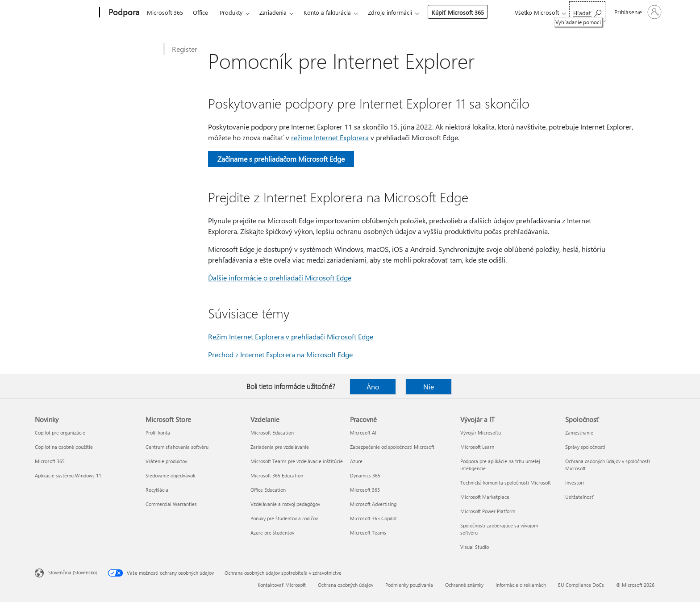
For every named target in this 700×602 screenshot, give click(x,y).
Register (185, 49)
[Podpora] (123, 13)
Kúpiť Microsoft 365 (458, 12)
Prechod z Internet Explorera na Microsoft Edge (280, 354)
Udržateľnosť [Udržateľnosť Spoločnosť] (579, 497)
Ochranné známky (464, 585)
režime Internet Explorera (330, 137)
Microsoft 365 (165, 12)
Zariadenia (273, 12)
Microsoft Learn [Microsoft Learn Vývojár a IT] (477, 447)
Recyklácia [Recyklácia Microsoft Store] (157, 490)
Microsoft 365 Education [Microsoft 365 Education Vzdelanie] (277, 475)
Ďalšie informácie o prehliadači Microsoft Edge (280, 278)
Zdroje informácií (390, 12)
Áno (373, 387)
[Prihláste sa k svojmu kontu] (637, 12)
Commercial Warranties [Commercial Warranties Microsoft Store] (171, 504)
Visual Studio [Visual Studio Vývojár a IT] (475, 547)
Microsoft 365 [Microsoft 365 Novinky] (50, 461)
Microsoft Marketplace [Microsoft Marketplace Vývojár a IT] (485, 497)
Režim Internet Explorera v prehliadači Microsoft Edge (291, 337)
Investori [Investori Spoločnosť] (575, 483)
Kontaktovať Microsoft (282, 585)
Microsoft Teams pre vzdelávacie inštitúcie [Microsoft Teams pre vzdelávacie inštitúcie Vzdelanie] (297, 461)
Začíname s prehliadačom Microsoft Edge (281, 159)
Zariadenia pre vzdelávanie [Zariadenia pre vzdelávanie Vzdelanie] (280, 447)
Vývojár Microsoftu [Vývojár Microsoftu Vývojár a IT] (481, 433)
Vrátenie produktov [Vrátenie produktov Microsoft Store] (166, 461)
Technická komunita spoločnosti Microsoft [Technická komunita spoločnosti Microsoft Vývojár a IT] (506, 483)
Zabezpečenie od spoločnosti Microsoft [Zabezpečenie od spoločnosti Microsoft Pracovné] (392, 447)
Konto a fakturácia (327, 12)
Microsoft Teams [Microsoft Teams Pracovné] (368, 533)
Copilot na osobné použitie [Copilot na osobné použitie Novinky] (64, 447)
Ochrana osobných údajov (346, 585)
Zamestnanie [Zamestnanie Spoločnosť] (579, 433)
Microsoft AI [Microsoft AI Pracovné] (363, 433)
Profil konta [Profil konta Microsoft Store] (158, 433)
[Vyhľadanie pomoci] (587, 11)
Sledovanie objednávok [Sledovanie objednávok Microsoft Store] (170, 475)
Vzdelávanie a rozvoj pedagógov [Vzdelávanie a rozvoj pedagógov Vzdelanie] (285, 504)
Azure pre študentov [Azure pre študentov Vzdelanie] (272, 533)
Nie (429, 387)
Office (200, 12)
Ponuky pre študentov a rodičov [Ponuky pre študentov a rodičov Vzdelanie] (284, 518)
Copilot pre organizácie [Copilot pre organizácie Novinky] (60, 433)
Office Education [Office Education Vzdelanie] (268, 490)
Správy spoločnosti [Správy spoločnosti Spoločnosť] (585, 447)
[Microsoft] (65, 13)
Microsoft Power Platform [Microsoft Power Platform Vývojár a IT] (488, 511)
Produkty (231, 12)
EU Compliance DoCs (581, 585)
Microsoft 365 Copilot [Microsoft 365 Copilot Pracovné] (373, 518)
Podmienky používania (409, 585)
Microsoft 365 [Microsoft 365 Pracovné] (365, 490)
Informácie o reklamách (521, 585)
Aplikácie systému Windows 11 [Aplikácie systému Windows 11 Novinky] (68, 475)
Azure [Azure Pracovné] (356, 461)
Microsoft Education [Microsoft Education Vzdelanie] (272, 433)
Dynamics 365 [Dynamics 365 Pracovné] (365, 475)
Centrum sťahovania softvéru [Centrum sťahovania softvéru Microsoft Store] (177, 447)
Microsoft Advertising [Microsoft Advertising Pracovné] (373, 504)
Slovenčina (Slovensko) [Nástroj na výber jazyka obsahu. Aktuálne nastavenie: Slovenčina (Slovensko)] (73, 572)
